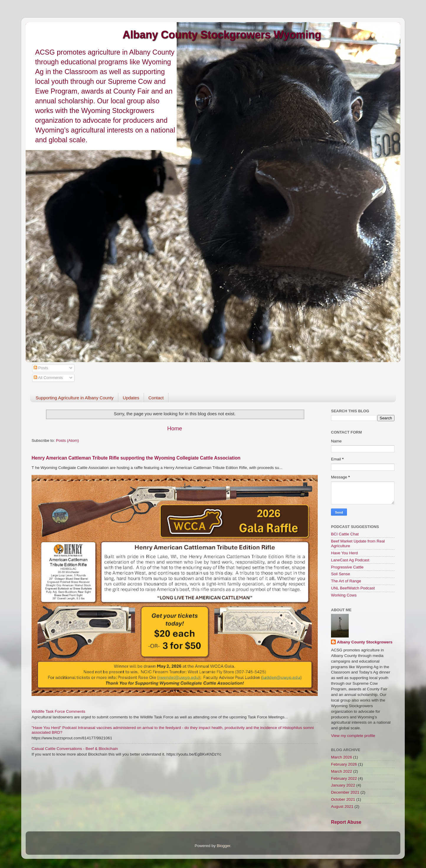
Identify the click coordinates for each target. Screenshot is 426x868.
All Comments (48, 378)
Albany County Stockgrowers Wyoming (222, 35)
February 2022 (344, 778)
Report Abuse (346, 822)
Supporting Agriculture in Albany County (75, 398)
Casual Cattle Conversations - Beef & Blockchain (75, 749)
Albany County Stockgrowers (365, 642)
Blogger (224, 846)
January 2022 (343, 785)
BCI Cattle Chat (345, 534)
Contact (156, 398)
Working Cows (344, 595)
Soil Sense (341, 574)
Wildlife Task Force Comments (58, 711)
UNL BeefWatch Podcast (353, 588)
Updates (131, 398)
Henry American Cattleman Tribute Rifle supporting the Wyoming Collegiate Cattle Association (136, 458)
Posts (41, 368)
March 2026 (341, 757)
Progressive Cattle (347, 567)
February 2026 (344, 764)
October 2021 (343, 799)
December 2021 (345, 792)
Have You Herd (344, 553)
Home (175, 428)
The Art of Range (346, 581)
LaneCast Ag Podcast (350, 560)
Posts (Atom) (68, 440)
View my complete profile (353, 736)
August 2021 (342, 806)
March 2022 (341, 771)
